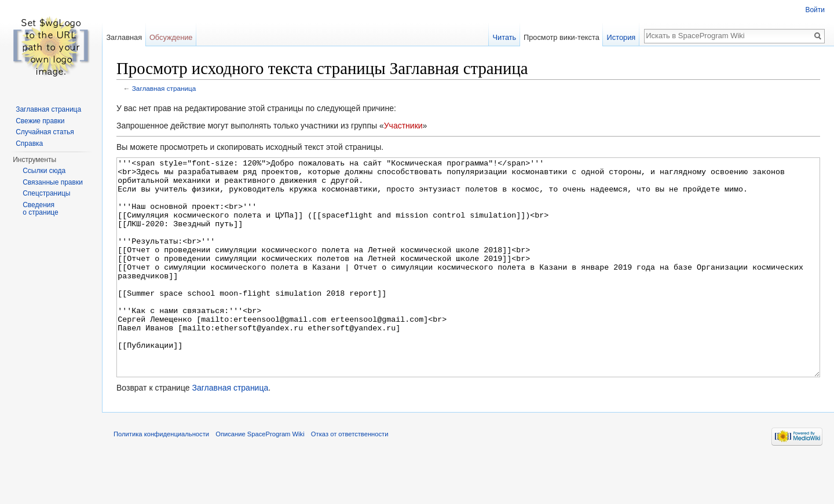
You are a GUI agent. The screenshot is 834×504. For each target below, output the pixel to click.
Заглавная (124, 37)
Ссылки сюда (44, 171)
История (621, 37)
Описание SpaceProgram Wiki (260, 477)
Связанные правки (53, 182)
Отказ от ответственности (350, 477)
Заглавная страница (164, 88)
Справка (29, 144)
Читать (504, 37)
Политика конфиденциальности (161, 477)
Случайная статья (45, 132)
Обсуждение (171, 37)
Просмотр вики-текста (562, 37)
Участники (403, 126)
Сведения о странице (41, 209)
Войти (815, 10)
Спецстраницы (46, 193)
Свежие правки (40, 121)
